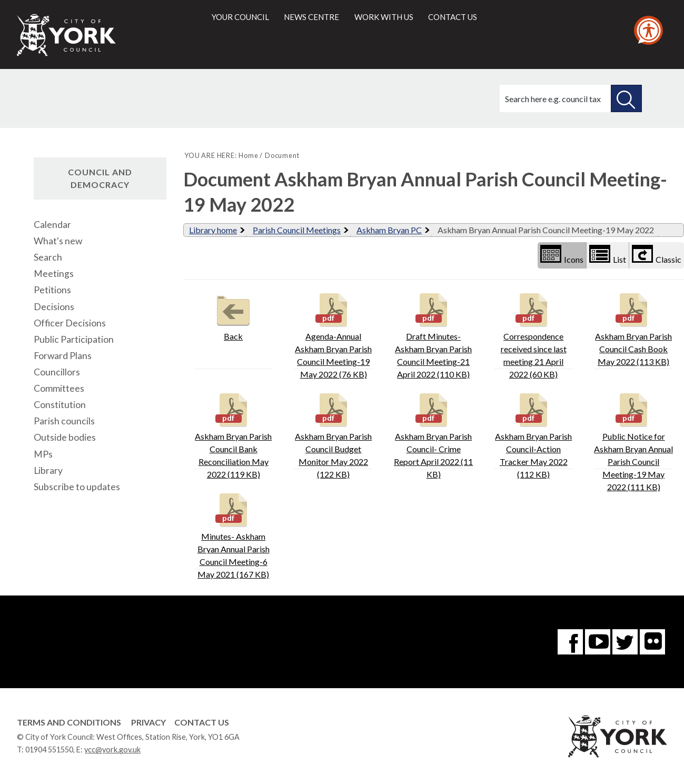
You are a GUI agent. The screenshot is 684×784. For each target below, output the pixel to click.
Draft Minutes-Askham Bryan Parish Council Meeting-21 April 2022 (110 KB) (433, 335)
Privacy (148, 722)
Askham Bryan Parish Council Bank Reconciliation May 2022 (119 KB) (233, 435)
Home (248, 155)
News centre (311, 17)
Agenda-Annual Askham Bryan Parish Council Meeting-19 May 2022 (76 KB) (333, 335)
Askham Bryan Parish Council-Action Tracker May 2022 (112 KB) (533, 435)
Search (48, 257)
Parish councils (64, 421)
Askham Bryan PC (389, 230)
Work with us (384, 17)
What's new (58, 241)
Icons (562, 255)
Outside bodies (65, 437)
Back (233, 316)
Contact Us (202, 722)
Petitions (52, 290)
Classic (657, 255)
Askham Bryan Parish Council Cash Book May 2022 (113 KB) (633, 328)
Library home (213, 230)
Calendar (52, 225)
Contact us (453, 17)
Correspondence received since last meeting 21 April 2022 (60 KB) (534, 335)
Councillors (57, 372)
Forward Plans (63, 356)
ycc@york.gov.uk (112, 750)
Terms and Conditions (69, 722)
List (608, 255)
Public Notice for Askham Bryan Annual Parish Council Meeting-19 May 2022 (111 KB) (633, 441)
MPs (43, 454)
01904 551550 (49, 750)
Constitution (60, 405)
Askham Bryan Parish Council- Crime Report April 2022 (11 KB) (433, 435)
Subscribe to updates (77, 487)
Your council (240, 17)
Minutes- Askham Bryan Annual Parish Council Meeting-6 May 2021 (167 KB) (234, 535)
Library (48, 470)
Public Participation (74, 339)
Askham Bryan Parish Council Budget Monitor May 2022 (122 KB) (333, 435)
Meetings (54, 274)
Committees (59, 388)
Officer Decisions (70, 323)
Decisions (54, 307)
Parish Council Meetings (297, 230)
